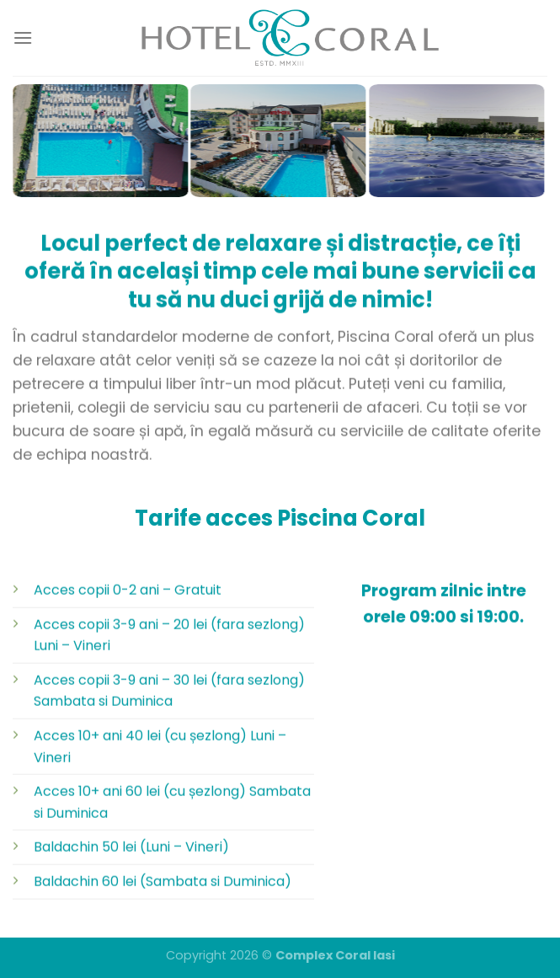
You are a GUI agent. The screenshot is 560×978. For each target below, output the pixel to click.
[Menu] (23, 37)
